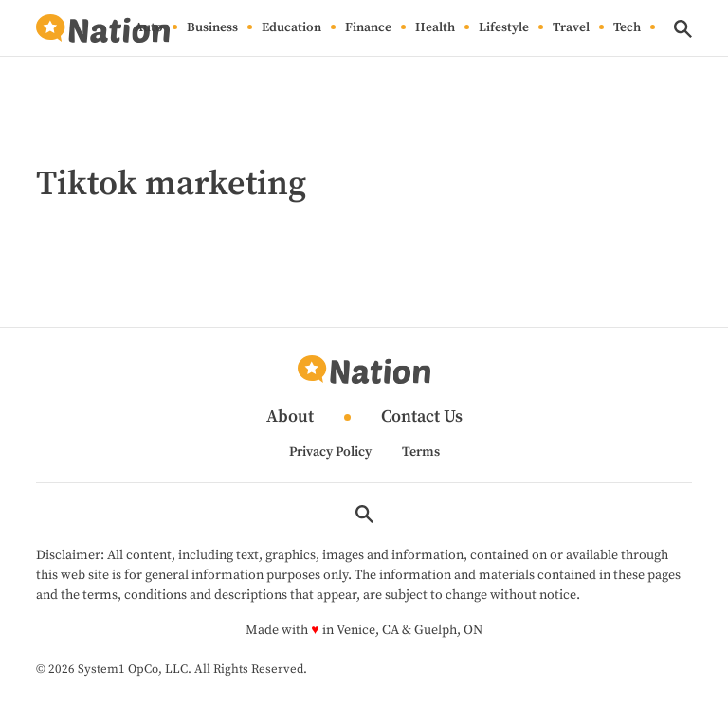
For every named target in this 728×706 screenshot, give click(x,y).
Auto (149, 28)
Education (291, 28)
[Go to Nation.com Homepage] (102, 29)
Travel (571, 28)
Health (435, 28)
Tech (627, 28)
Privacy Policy (330, 452)
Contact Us (422, 417)
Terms (421, 452)
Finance (368, 28)
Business (212, 28)
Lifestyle (504, 28)
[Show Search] (683, 29)
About (290, 417)
